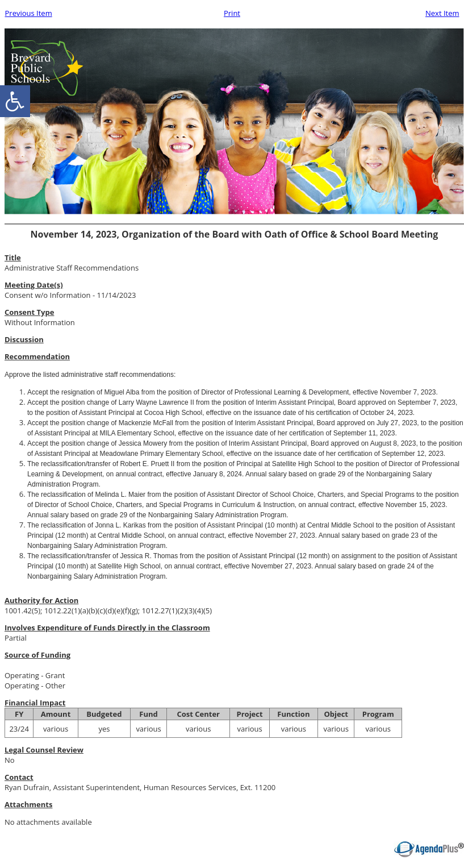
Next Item (442, 13)
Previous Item (29, 13)
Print (232, 13)
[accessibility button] (15, 101)
